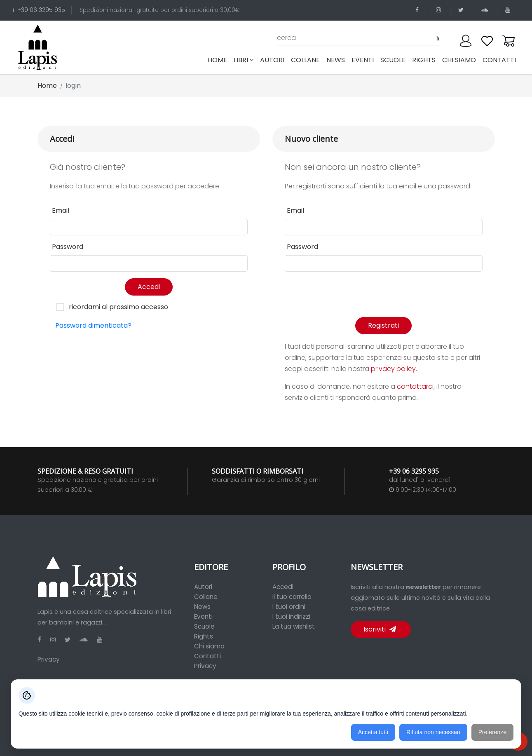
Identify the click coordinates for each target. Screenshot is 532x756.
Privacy (49, 659)
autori (272, 60)
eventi (363, 60)
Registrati (383, 325)
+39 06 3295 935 (39, 10)
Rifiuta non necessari (433, 732)
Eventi (203, 616)
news (336, 60)
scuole (393, 60)
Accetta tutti (373, 732)
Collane (206, 597)
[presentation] (347, 294)
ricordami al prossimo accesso (118, 307)
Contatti (207, 656)
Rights (204, 636)
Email (61, 210)
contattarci (415, 386)
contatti (499, 60)
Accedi (149, 287)
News (202, 607)
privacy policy (393, 369)
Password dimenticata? (93, 325)
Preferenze (492, 732)
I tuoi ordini (289, 607)
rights (424, 60)
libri (244, 60)
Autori (203, 587)
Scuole (204, 626)
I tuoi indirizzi (291, 616)
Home (219, 60)
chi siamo (459, 60)
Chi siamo (209, 646)
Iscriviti (380, 629)
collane (305, 60)
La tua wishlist (294, 626)
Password (68, 247)
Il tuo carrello (292, 597)
